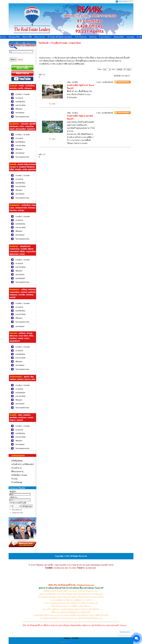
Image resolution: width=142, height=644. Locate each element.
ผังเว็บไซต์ (96, 625)
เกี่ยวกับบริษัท (14, 37)
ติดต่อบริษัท (119, 37)
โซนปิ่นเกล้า (44, 43)
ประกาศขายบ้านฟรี (110, 625)
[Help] (20, 60)
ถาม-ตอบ (130, 37)
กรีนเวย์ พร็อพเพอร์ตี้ (31, 625)
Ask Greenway (81, 37)
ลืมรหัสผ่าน (17, 510)
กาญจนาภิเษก (75, 43)
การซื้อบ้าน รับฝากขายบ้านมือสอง (55, 625)
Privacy (123, 625)
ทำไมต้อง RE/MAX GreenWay (60, 37)
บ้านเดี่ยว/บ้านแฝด (59, 43)
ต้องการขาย (40, 37)
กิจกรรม (93, 37)
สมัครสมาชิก (18, 513)
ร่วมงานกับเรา (105, 37)
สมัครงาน (86, 625)
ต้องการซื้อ (27, 37)
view (52, 104)
